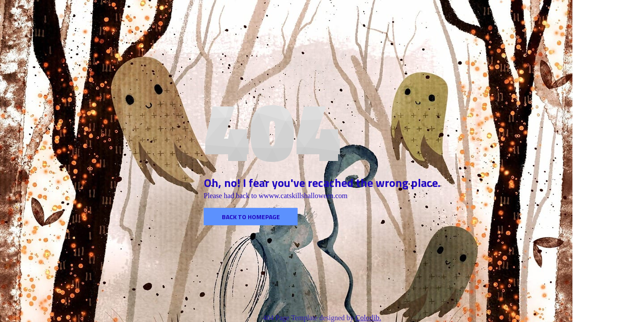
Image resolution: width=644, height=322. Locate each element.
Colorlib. (368, 318)
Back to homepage (251, 217)
